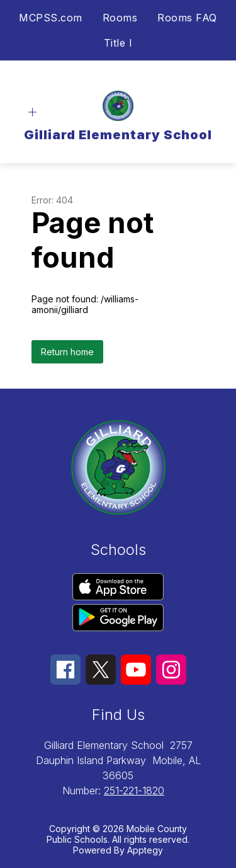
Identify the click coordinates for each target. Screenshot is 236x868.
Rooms (120, 18)
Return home (67, 352)
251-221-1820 (134, 791)
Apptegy (145, 850)
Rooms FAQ (187, 18)
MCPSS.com (51, 18)
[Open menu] (32, 112)
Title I (118, 43)
